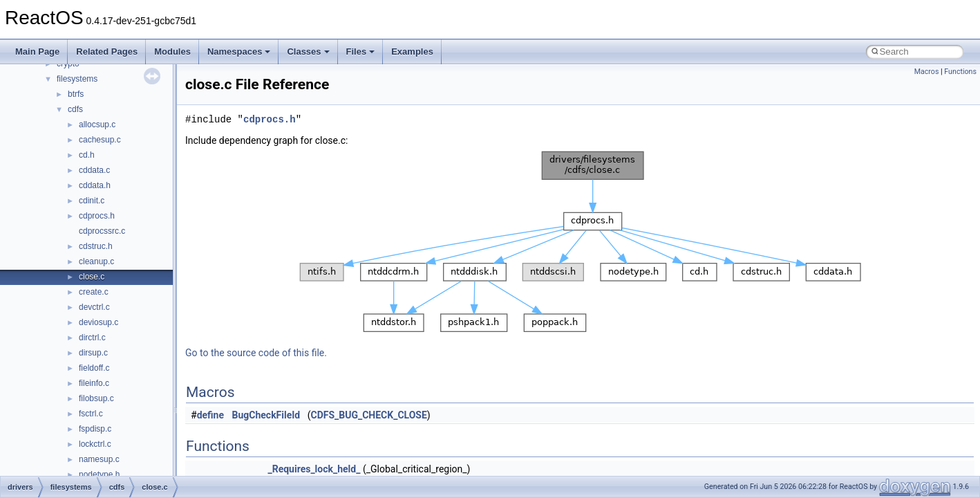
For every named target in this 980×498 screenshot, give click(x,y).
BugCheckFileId (266, 415)
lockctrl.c (95, 444)
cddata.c (94, 170)
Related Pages (107, 52)
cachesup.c (100, 140)
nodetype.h (99, 474)
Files (361, 52)
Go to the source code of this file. (256, 353)
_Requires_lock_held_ (314, 469)
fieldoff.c (94, 368)
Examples (412, 52)
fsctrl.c (91, 414)
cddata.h (95, 185)
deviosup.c (98, 322)
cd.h (87, 155)
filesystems (77, 79)
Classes (308, 52)
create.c (94, 292)
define (210, 415)
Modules (172, 52)
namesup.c (99, 459)
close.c (92, 277)
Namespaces (239, 52)
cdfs (75, 109)
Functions (960, 72)
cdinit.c (92, 201)
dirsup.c (93, 353)
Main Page (37, 52)
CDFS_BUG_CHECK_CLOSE (368, 415)
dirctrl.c (92, 338)
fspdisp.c (95, 429)
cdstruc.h (96, 246)
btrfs (76, 94)
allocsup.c (97, 124)
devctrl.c (94, 307)
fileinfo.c (94, 383)
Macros (927, 72)
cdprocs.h (97, 216)
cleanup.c (96, 261)
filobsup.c (96, 398)
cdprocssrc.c (102, 231)
